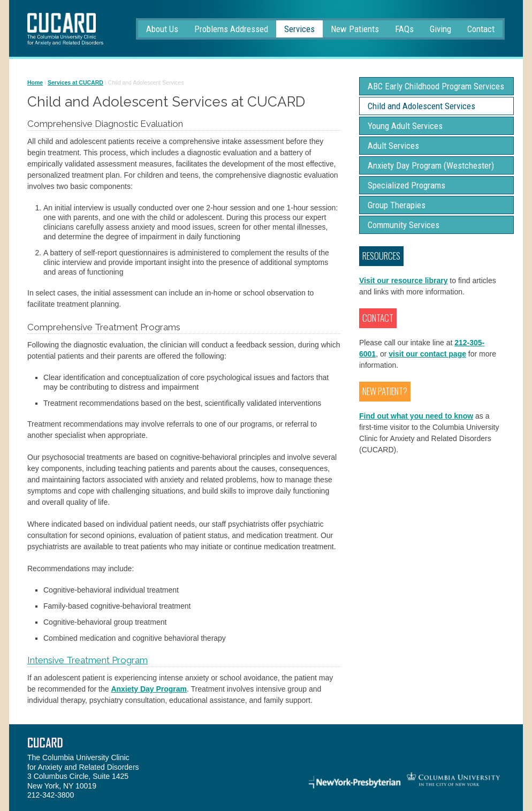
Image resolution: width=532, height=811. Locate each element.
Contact (481, 29)
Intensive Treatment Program (88, 660)
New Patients (355, 29)
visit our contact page (427, 354)
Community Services (404, 225)
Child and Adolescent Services (421, 106)
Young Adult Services (405, 126)
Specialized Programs (406, 185)
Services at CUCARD (75, 82)
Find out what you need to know (416, 416)
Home (35, 82)
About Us (162, 29)
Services (299, 29)
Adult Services (393, 146)
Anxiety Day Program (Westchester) (431, 165)
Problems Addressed (231, 29)
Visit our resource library (403, 281)
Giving (440, 29)
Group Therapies (397, 205)
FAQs (404, 29)
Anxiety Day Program (149, 689)
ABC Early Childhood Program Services (436, 86)
